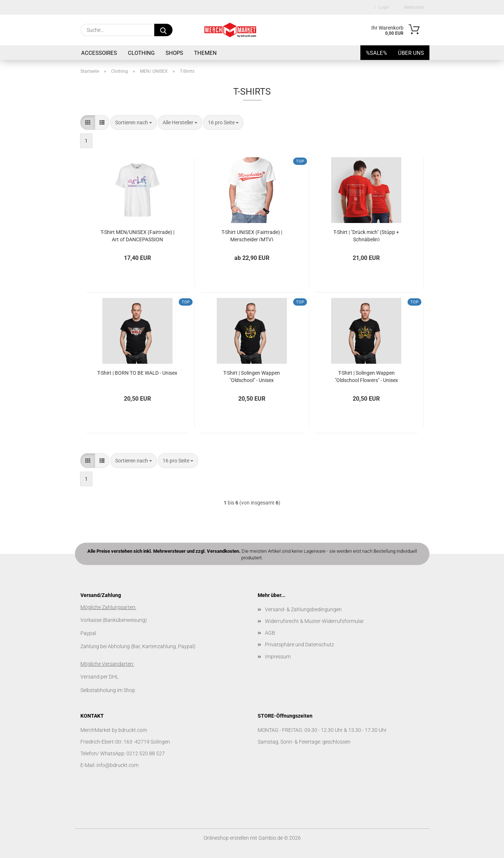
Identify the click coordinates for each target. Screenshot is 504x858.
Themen (205, 53)
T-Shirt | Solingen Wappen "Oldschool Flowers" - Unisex (366, 376)
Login (382, 7)
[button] (88, 122)
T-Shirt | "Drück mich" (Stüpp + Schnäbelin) (366, 235)
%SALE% (376, 53)
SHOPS (174, 53)
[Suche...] (163, 30)
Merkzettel (412, 7)
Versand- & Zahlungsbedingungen (303, 609)
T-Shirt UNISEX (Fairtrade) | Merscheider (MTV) (252, 235)
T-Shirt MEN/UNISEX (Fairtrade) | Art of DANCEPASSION (137, 235)
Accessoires (99, 53)
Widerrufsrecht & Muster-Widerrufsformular (314, 621)
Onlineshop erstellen (226, 838)
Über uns (411, 53)
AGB (270, 633)
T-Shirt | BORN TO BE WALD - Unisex (137, 373)
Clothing (141, 53)
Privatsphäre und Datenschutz (300, 645)
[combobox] (134, 122)
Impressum (278, 657)
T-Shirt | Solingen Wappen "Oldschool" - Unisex (252, 376)
